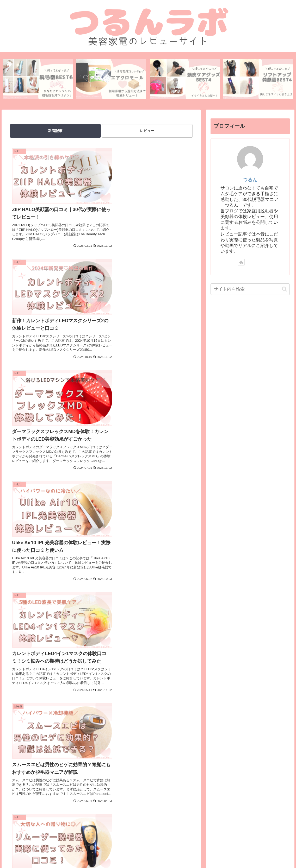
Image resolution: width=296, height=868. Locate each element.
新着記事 (55, 131)
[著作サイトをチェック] (241, 262)
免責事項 (186, 852)
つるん (250, 180)
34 (115, 709)
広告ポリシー (163, 852)
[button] (284, 289)
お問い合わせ (93, 852)
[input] (250, 289)
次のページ (101, 689)
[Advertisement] (101, 779)
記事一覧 (206, 852)
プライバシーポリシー (128, 852)
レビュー (147, 131)
